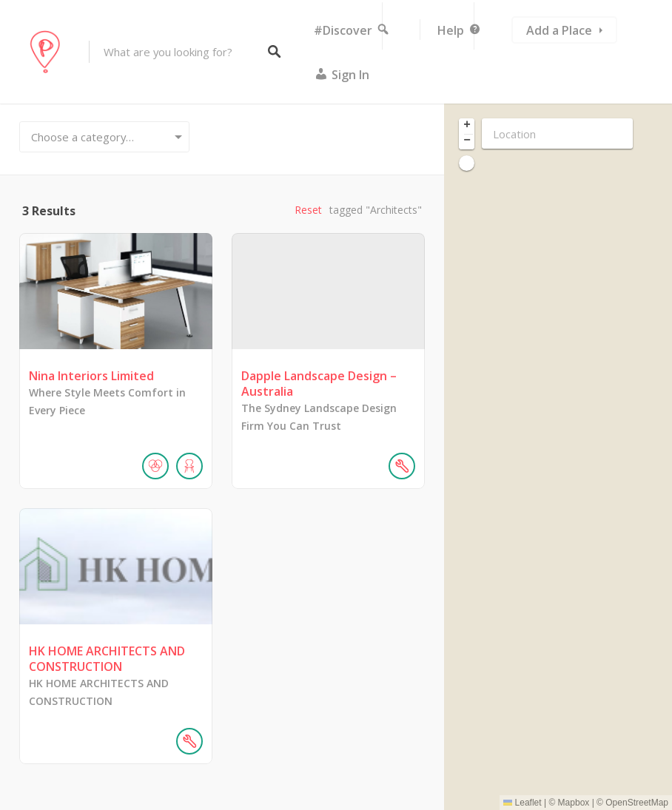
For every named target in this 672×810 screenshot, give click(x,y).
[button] (467, 126)
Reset (308, 210)
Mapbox (574, 803)
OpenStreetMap (637, 803)
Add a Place (559, 30)
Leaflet (522, 803)
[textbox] (104, 137)
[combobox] (104, 137)
